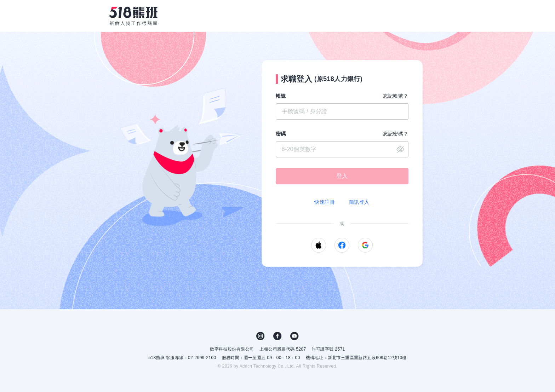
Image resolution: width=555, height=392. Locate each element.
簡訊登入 (359, 202)
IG (261, 336)
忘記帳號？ (396, 96)
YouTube (294, 336)
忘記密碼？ (396, 134)
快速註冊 (325, 202)
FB (277, 336)
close (400, 149)
